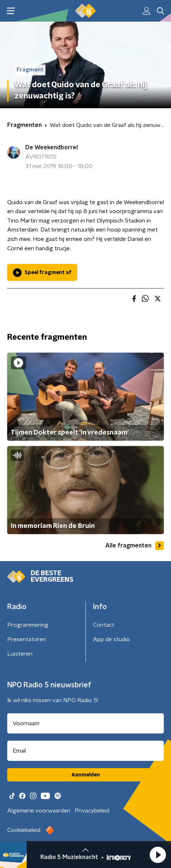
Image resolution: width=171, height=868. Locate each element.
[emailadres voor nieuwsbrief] (85, 751)
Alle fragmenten (135, 546)
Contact (104, 625)
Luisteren (20, 654)
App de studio (111, 639)
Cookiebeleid (24, 830)
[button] (158, 855)
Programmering (28, 625)
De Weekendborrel (52, 147)
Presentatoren (27, 639)
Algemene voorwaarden (39, 811)
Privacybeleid (92, 811)
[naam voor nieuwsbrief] (85, 723)
